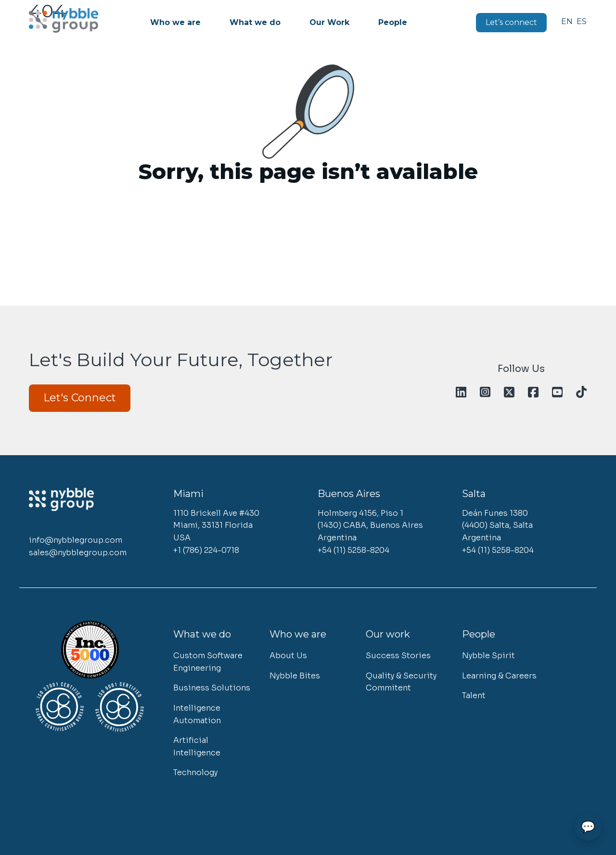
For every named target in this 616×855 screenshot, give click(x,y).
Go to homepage (308, 196)
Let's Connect (80, 398)
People (393, 22)
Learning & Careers (499, 676)
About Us (288, 656)
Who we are (175, 22)
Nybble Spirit (488, 656)
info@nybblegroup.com (76, 540)
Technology (195, 772)
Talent (474, 695)
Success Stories (398, 656)
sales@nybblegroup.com (78, 553)
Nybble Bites (295, 676)
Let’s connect (511, 22)
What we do (255, 22)
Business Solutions (212, 688)
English (566, 21)
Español (582, 21)
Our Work (329, 22)
